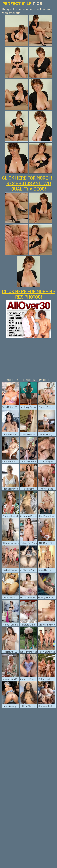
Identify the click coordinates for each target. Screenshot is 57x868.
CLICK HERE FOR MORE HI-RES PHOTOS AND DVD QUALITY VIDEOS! (28, 183)
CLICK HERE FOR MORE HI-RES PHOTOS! (28, 294)
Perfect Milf (22, 3)
